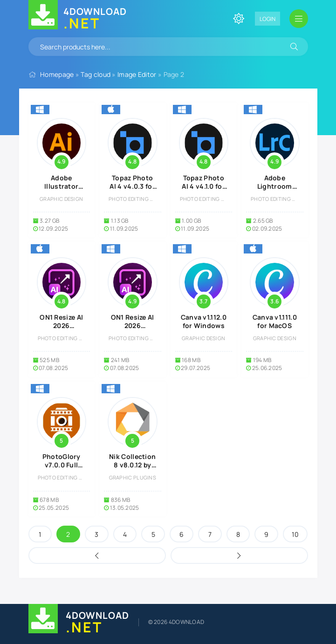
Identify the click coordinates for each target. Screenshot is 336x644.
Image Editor (137, 74)
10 (295, 534)
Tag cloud (96, 74)
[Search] (294, 47)
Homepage (57, 74)
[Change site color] (239, 19)
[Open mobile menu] (299, 19)
